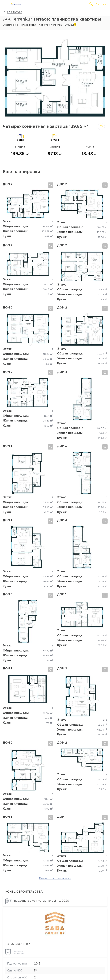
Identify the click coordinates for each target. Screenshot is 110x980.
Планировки (15, 12)
